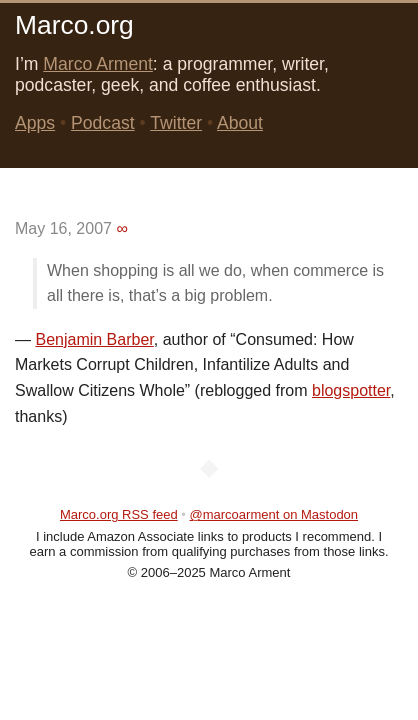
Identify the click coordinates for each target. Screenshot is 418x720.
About (240, 123)
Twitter (176, 123)
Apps (35, 123)
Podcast (103, 123)
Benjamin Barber (94, 339)
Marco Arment (98, 64)
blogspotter (351, 390)
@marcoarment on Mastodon (274, 514)
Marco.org (74, 25)
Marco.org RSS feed (119, 514)
